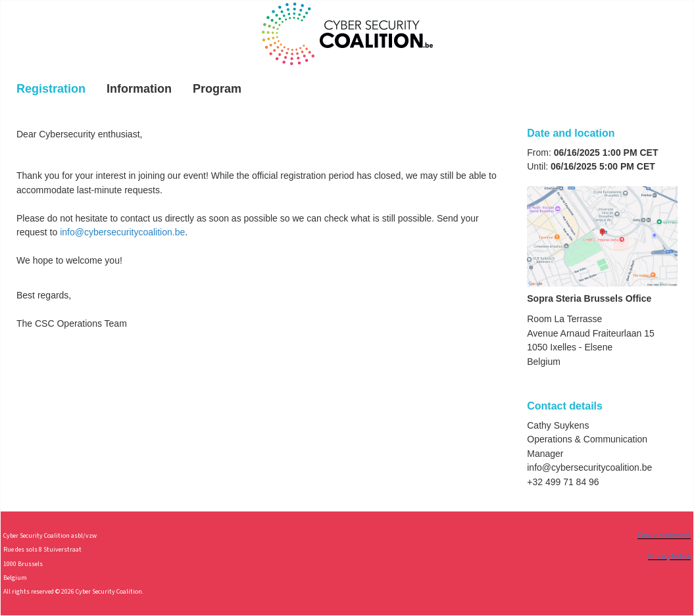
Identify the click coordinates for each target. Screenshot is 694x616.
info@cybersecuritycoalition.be (122, 232)
